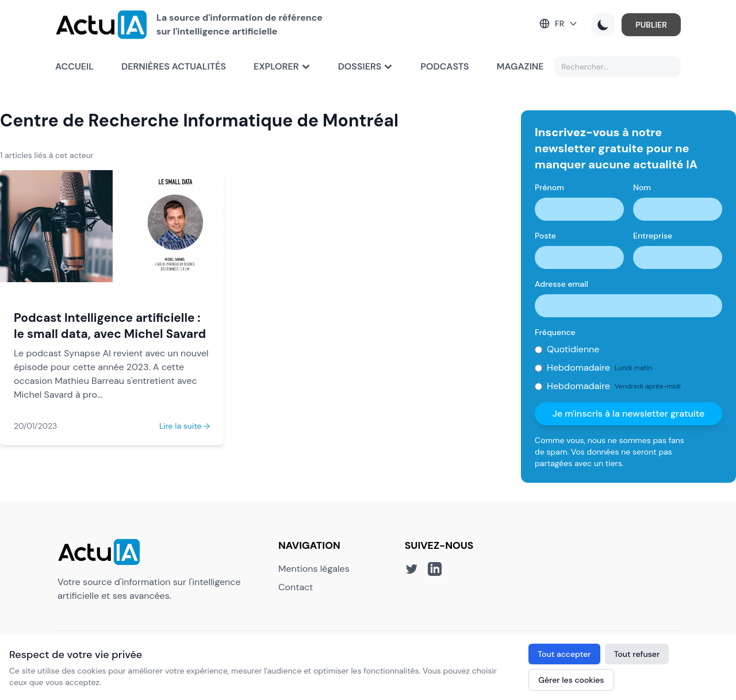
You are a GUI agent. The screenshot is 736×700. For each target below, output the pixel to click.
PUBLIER (651, 25)
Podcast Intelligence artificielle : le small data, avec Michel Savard (110, 326)
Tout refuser (637, 654)
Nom (642, 187)
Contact (296, 587)
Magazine (520, 66)
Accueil (74, 66)
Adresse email (561, 284)
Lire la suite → (185, 426)
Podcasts (444, 66)
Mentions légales (314, 569)
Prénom (549, 187)
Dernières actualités (174, 66)
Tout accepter (564, 654)
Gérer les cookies (571, 680)
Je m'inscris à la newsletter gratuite (629, 414)
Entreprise (653, 236)
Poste (545, 236)
